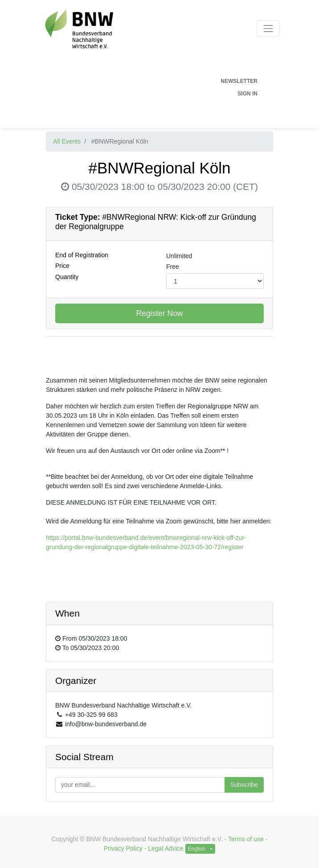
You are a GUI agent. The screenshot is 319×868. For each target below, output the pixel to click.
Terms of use (246, 839)
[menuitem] (148, 81)
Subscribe (244, 785)
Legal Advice (166, 848)
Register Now (159, 313)
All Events (67, 141)
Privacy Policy (123, 848)
